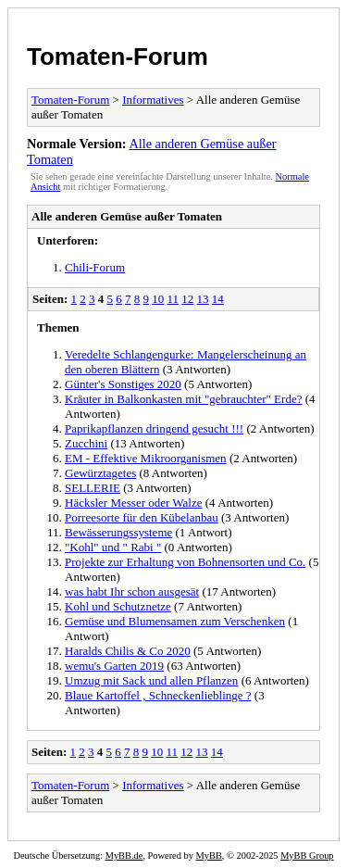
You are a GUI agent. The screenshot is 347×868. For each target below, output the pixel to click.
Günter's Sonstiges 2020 (123, 384)
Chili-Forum (95, 267)
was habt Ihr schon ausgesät (132, 591)
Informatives (153, 100)
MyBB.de (124, 855)
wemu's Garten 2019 (114, 666)
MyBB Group (307, 855)
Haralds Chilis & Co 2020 (128, 651)
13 (203, 299)
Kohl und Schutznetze (118, 606)
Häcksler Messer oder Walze (134, 503)
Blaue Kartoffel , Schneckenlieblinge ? (158, 695)
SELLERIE (93, 488)
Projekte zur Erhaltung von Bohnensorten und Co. (185, 562)
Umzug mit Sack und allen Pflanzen (151, 680)
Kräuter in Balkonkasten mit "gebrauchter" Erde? (183, 399)
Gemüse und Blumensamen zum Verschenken (175, 621)
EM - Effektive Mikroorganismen (146, 458)
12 (187, 299)
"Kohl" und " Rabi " (113, 547)
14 (218, 299)
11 (173, 299)
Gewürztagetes (100, 473)
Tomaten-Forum (118, 57)
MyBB (209, 855)
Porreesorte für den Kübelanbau (142, 517)
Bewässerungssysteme (118, 532)
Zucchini (86, 443)
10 (158, 299)
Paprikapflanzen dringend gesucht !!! (154, 428)
